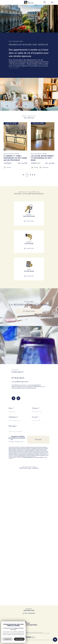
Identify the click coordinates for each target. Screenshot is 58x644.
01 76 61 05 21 (18, 378)
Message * (13, 426)
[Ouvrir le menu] (52, 2)
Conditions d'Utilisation (39, 457)
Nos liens (36, 633)
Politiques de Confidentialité (28, 457)
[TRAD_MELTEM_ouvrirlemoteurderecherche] (45, 2)
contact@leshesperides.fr (20, 382)
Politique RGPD (42, 633)
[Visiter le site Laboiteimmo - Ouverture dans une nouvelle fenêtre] (29, 639)
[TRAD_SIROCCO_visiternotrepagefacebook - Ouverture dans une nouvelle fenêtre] (13, 398)
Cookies (48, 633)
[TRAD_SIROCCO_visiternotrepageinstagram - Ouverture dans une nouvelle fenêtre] (18, 398)
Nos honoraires (12, 633)
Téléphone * (14, 417)
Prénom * (36, 408)
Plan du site (19, 633)
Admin (32, 633)
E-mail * (35, 417)
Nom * (11, 408)
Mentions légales (26, 633)
